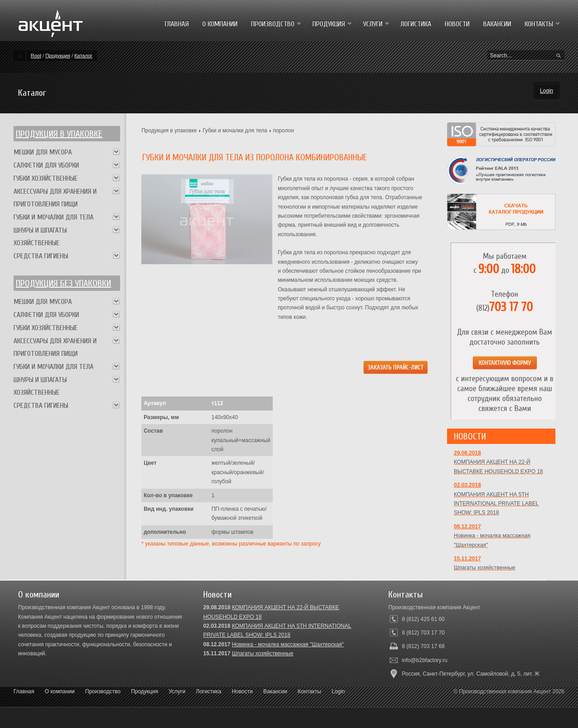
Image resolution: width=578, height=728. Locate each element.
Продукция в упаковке (59, 134)
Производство (103, 691)
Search (559, 56)
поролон (283, 131)
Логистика (209, 691)
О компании (60, 691)
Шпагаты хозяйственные (262, 653)
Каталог (84, 56)
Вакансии (275, 691)
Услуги (177, 691)
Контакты (309, 691)
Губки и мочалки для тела (235, 131)
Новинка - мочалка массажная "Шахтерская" (288, 644)
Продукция (58, 56)
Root (36, 56)
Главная (24, 691)
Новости (242, 691)
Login (547, 91)
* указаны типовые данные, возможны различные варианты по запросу (231, 544)
